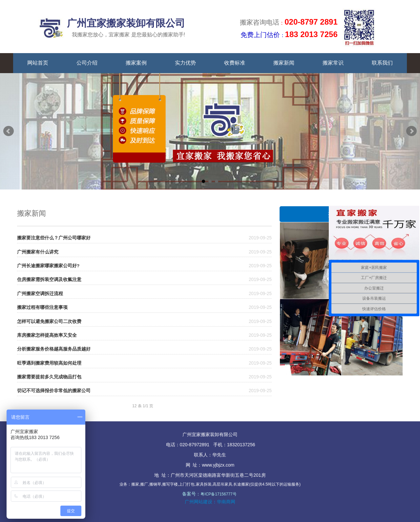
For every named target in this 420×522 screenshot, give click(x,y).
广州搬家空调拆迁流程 (40, 294)
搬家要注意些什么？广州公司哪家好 (54, 238)
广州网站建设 (199, 502)
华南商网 (226, 502)
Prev (9, 131)
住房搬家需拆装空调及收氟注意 (49, 280)
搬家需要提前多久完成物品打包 (49, 377)
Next (411, 131)
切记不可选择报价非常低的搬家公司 (54, 391)
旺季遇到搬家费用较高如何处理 (49, 363)
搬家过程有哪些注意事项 (42, 307)
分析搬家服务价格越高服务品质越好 (54, 349)
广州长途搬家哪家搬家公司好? (48, 266)
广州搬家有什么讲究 (38, 252)
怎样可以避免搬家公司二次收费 (49, 321)
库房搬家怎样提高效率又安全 (47, 335)
